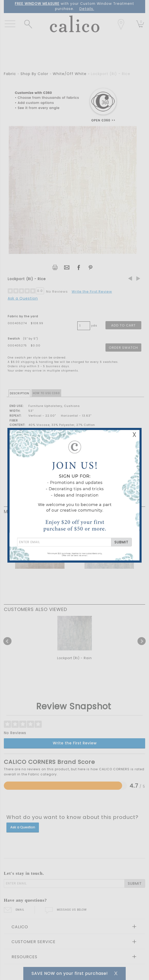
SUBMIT (121, 542)
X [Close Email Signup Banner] (134, 435)
